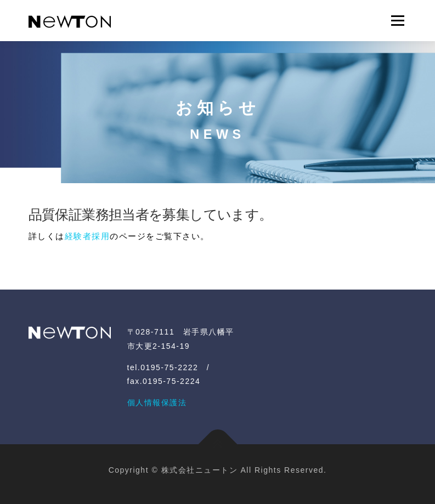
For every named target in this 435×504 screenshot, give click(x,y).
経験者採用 (87, 236)
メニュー (397, 21)
